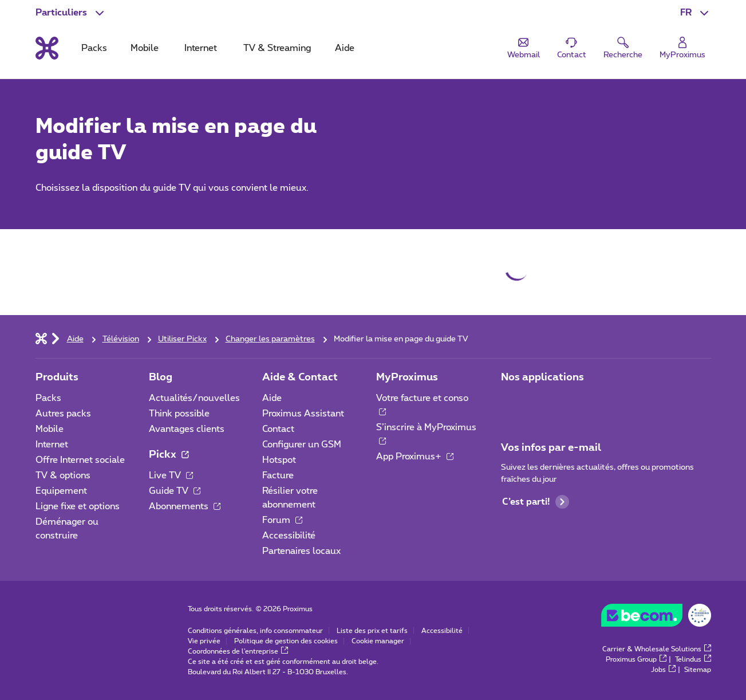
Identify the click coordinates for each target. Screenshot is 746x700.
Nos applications (542, 377)
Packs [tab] (94, 48)
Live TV (171, 475)
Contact (278, 429)
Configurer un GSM (302, 445)
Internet (52, 445)
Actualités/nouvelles (194, 398)
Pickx (169, 455)
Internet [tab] (201, 48)
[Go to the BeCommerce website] (656, 618)
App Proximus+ (415, 457)
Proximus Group (636, 659)
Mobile (50, 429)
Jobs (663, 670)
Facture (278, 475)
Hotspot (279, 460)
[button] (696, 13)
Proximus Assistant (303, 414)
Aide (272, 398)
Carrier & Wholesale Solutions (657, 649)
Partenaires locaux (301, 551)
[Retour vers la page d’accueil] (47, 48)
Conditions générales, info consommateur (255, 631)
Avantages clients (187, 429)
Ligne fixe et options (78, 506)
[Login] (682, 48)
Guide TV (175, 491)
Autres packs (63, 414)
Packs (48, 398)
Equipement (61, 491)
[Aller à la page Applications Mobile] (511, 402)
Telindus (693, 659)
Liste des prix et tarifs (372, 631)
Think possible (179, 414)
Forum (282, 520)
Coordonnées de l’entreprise (238, 651)
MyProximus (407, 377)
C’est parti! (536, 502)
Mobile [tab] (145, 48)
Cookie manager (378, 641)
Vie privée (204, 641)
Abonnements (185, 506)
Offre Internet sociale (80, 460)
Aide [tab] (345, 48)
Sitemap (698, 670)
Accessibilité (289, 536)
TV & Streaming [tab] (277, 48)
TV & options (63, 475)
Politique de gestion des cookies (286, 641)
